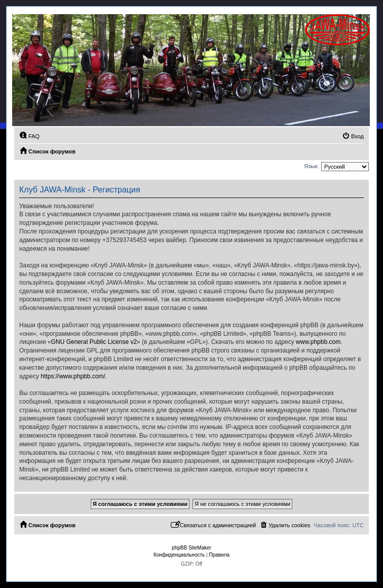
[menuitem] (29, 136)
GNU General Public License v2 (94, 342)
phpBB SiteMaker (191, 548)
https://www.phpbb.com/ (73, 376)
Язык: (311, 166)
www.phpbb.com (318, 342)
